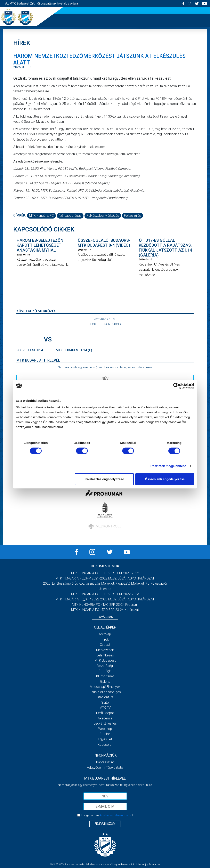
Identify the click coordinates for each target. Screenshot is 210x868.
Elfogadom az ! (107, 815)
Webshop (105, 729)
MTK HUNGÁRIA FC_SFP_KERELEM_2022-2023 (105, 594)
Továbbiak (105, 617)
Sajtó (105, 703)
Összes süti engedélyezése (165, 479)
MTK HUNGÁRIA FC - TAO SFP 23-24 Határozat (105, 610)
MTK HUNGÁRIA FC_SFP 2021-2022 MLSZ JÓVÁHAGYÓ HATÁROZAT (105, 578)
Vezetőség (105, 666)
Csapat (105, 645)
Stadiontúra (105, 697)
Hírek (105, 640)
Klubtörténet (105, 676)
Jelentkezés (105, 655)
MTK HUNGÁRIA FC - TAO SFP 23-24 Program (105, 605)
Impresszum (105, 762)
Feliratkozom (105, 824)
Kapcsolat (105, 745)
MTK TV (105, 708)
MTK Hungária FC (41, 216)
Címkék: (20, 215)
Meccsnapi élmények (105, 687)
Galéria (105, 682)
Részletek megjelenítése (168, 466)
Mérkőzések (105, 650)
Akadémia (105, 718)
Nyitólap (105, 634)
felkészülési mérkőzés (103, 216)
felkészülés (132, 216)
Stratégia (105, 671)
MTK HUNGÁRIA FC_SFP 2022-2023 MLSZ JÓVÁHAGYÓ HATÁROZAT (105, 599)
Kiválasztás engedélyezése (104, 479)
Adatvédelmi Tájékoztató (105, 768)
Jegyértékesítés (105, 723)
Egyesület (105, 739)
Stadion (105, 734)
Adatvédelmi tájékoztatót (116, 815)
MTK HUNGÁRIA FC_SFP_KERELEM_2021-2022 (105, 573)
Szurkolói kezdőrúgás (105, 692)
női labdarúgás (70, 216)
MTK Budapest (105, 660)
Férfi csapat (105, 713)
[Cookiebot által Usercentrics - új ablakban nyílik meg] (176, 386)
